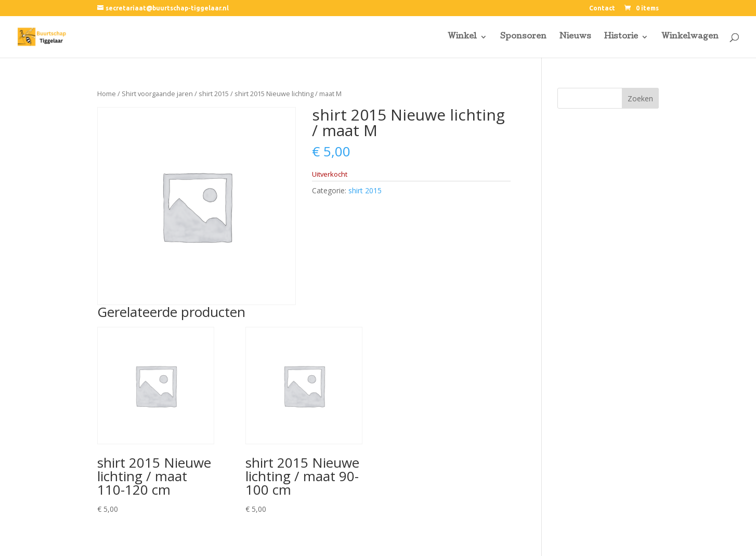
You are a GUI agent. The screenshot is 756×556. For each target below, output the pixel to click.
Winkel (462, 37)
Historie (621, 37)
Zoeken (640, 98)
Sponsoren (523, 37)
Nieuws (575, 37)
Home (107, 94)
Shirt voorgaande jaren (157, 94)
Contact (602, 8)
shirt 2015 (214, 94)
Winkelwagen (690, 37)
